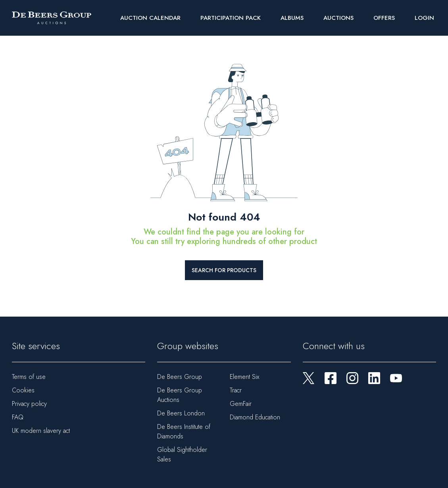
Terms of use (29, 377)
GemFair (241, 404)
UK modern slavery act (41, 431)
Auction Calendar (150, 18)
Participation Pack (231, 18)
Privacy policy (29, 404)
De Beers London (181, 413)
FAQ (18, 417)
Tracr (236, 390)
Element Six (244, 377)
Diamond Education (255, 417)
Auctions (338, 18)
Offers (384, 18)
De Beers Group (180, 377)
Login (424, 18)
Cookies (23, 390)
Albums (292, 18)
